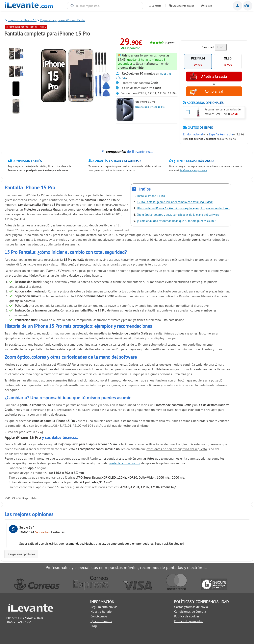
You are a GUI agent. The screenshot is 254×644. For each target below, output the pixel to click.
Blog (94, 626)
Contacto (155, 6)
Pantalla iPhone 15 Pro (151, 196)
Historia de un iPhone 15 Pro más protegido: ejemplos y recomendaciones (183, 208)
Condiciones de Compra (190, 611)
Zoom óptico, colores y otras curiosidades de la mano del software (178, 215)
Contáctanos (99, 616)
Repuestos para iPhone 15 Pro (150, 107)
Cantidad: (208, 47)
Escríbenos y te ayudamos (193, 170)
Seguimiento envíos (181, 6)
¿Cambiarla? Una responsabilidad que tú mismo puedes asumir (176, 221)
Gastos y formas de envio (191, 607)
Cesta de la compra (248, 6)
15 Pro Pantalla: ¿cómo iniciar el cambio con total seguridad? (175, 202)
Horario (207, 6)
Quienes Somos (101, 621)
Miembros (238, 6)
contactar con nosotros (124, 463)
